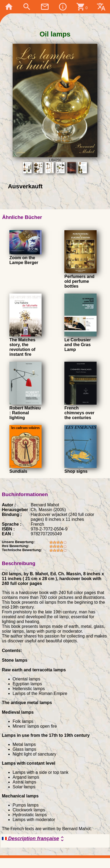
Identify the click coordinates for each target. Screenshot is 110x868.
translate (101, 7)
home (9, 7)
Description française (34, 839)
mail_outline (45, 7)
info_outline (63, 7)
